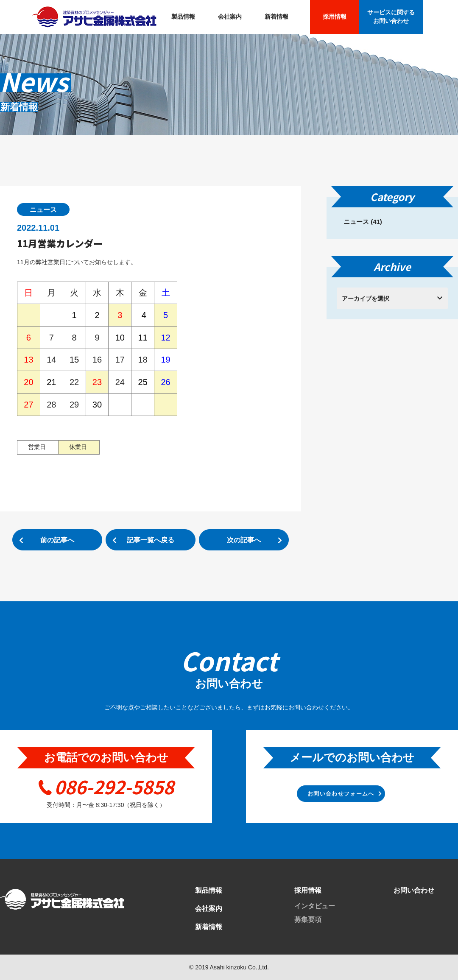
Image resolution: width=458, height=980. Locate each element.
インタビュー (315, 906)
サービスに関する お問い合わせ (391, 17)
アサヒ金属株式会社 (94, 17)
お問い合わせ (414, 890)
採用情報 (335, 17)
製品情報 (183, 17)
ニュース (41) (363, 222)
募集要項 (308, 920)
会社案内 (230, 17)
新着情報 (276, 17)
